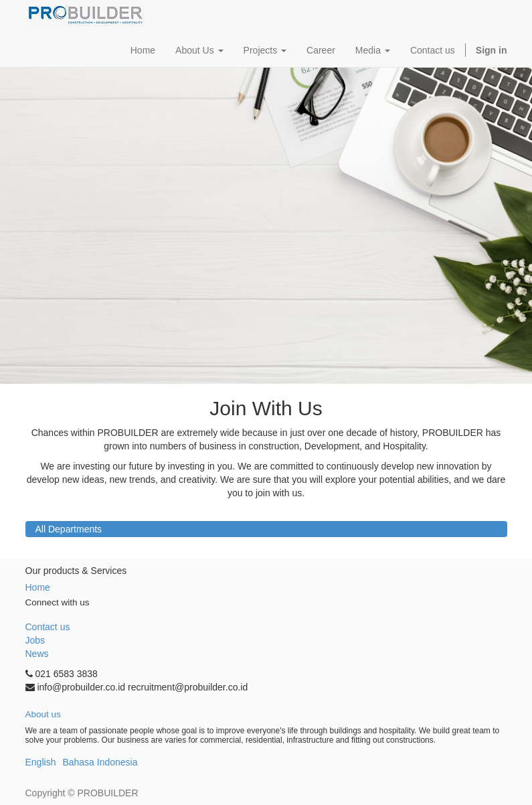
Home (38, 587)
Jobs (35, 640)
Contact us (48, 627)
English (41, 762)
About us (43, 714)
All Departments (69, 529)
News (37, 654)
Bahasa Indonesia (100, 762)
